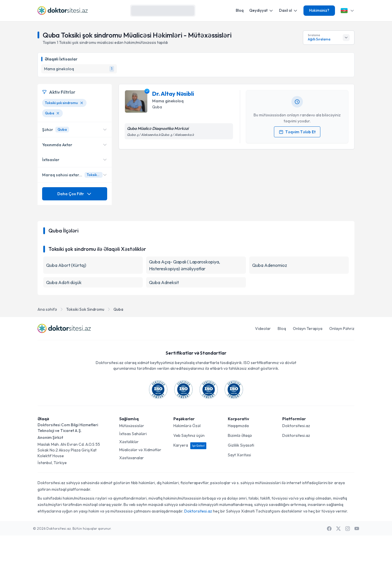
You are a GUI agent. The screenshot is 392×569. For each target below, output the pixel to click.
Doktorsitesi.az (296, 459)
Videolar (263, 362)
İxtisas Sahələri (133, 467)
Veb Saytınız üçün (189, 469)
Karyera (190, 479)
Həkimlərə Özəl (187, 459)
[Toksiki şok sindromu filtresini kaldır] (82, 103)
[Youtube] (357, 562)
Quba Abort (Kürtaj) (66, 299)
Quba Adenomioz (270, 299)
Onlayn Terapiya (308, 362)
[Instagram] (348, 562)
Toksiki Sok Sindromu (85, 343)
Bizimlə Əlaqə (240, 469)
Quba (118, 343)
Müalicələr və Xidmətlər (140, 483)
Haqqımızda (238, 459)
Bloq (240, 10)
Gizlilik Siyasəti (241, 479)
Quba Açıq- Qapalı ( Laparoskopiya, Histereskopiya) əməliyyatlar (185, 299)
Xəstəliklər (129, 475)
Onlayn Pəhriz (342, 362)
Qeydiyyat (261, 10)
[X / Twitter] (338, 562)
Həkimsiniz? (319, 10)
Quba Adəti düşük (64, 316)
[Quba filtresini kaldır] (58, 113)
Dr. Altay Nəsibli (173, 94)
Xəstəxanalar (132, 491)
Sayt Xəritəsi (239, 488)
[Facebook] (329, 562)
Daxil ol (288, 10)
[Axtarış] (189, 11)
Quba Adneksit (164, 316)
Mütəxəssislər (132, 459)
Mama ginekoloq (168, 101)
